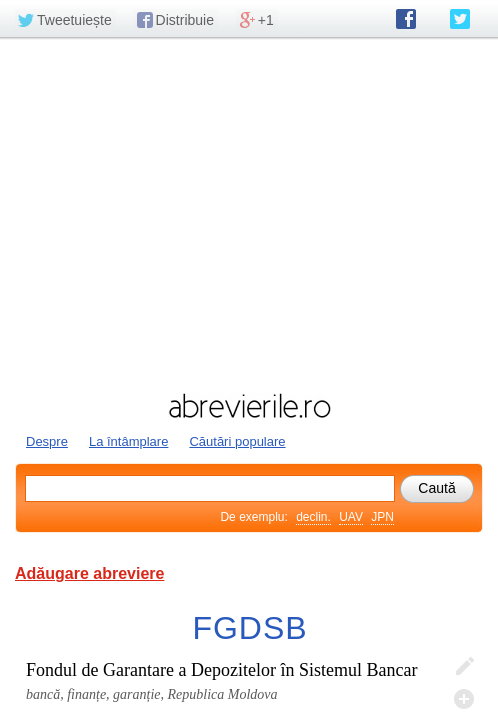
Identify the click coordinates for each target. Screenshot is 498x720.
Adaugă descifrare (464, 699)
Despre (47, 441)
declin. (313, 517)
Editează (464, 667)
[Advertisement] (249, 213)
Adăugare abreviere (89, 573)
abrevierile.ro (249, 406)
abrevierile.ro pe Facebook (406, 19)
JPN (382, 517)
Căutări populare (237, 441)
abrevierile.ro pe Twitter (460, 19)
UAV (351, 517)
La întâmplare (129, 441)
